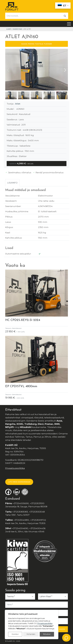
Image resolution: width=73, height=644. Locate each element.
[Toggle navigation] (69, 24)
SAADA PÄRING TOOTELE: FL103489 (37, 44)
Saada (62, 629)
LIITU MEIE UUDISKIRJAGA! (19, 482)
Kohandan (31, 634)
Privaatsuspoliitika (15, 468)
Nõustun (47, 634)
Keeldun (15, 634)
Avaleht (9, 29)
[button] (65, 70)
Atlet (18, 104)
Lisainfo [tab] (12, 183)
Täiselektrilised (17, 29)
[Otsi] (65, 16)
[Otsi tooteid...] (34, 16)
